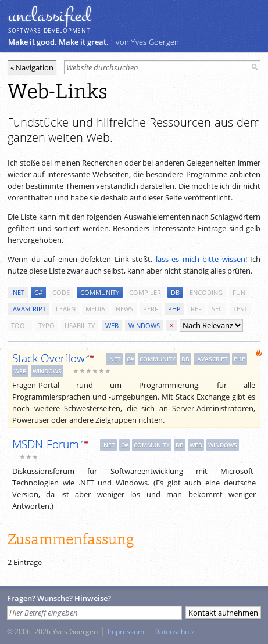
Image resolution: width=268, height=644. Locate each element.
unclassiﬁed (49, 16)
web (112, 325)
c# (38, 292)
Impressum (126, 631)
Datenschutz (174, 631)
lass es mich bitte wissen (201, 259)
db (175, 292)
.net (18, 292)
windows (144, 325)
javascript (28, 309)
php (174, 309)
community (100, 292)
